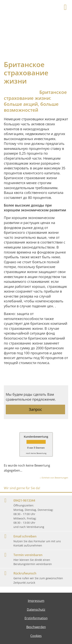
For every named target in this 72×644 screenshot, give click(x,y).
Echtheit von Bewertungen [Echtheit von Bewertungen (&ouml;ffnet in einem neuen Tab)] (55, 478)
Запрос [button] (35, 409)
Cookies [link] (36, 636)
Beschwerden (36, 627)
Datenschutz (36, 610)
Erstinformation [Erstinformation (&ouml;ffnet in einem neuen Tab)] (36, 618)
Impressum (36, 601)
